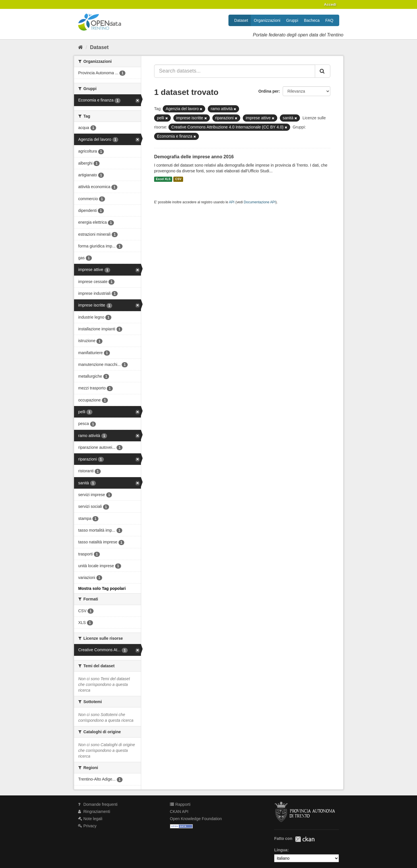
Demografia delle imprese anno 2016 (194, 157)
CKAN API (179, 812)
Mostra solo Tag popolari (102, 588)
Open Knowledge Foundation (196, 819)
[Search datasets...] (235, 71)
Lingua (281, 850)
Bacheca (312, 20)
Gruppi (292, 20)
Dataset (241, 20)
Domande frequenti (98, 804)
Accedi (330, 4)
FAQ (329, 20)
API (232, 202)
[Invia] (323, 71)
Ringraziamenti (94, 812)
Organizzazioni (267, 20)
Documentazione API (260, 202)
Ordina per (268, 91)
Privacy (87, 826)
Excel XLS (163, 179)
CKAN (305, 839)
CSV (179, 179)
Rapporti (180, 804)
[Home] (81, 47)
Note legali (90, 819)
